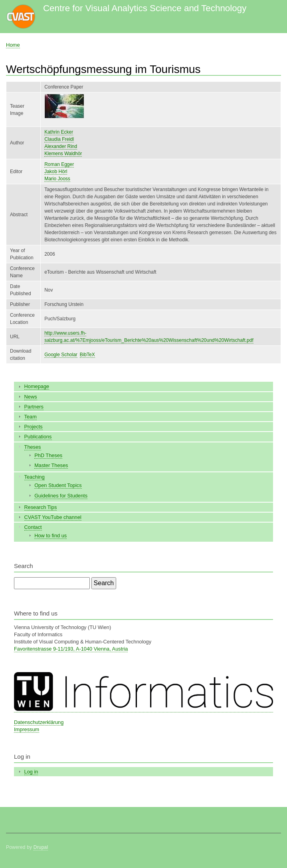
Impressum (27, 729)
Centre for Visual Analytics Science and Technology (145, 8)
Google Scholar (61, 355)
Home (13, 45)
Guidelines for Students (61, 496)
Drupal (41, 847)
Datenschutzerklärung (39, 722)
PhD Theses (48, 455)
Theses (33, 447)
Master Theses (51, 465)
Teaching (35, 477)
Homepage (37, 386)
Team (31, 417)
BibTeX (87, 355)
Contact (33, 527)
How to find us (50, 536)
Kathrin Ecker (59, 132)
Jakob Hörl (56, 172)
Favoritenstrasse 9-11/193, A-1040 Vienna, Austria (71, 649)
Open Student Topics (58, 485)
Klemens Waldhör (63, 154)
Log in (31, 772)
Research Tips (41, 507)
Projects (34, 427)
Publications (38, 437)
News (31, 397)
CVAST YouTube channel (53, 517)
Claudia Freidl (59, 139)
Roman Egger (59, 164)
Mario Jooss (57, 179)
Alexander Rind (61, 146)
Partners (34, 407)
